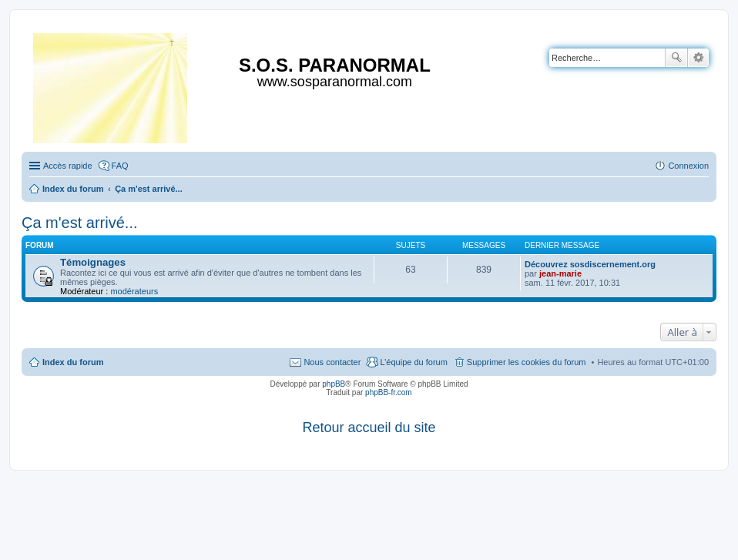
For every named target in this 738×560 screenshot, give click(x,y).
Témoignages (93, 262)
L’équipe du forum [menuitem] (413, 362)
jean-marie (560, 273)
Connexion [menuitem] (688, 166)
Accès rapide (68, 166)
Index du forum (73, 362)
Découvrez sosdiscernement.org (590, 264)
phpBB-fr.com (389, 392)
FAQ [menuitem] (120, 166)
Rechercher (676, 58)
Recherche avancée (698, 58)
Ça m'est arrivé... (80, 223)
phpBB (334, 384)
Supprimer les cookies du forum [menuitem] (527, 362)
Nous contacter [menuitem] (332, 362)
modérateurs (134, 291)
